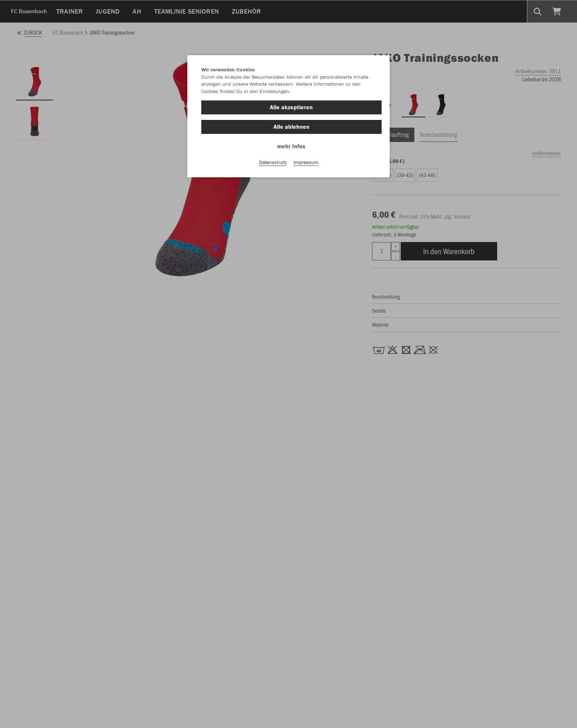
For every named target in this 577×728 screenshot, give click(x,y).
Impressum (306, 162)
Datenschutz (273, 162)
